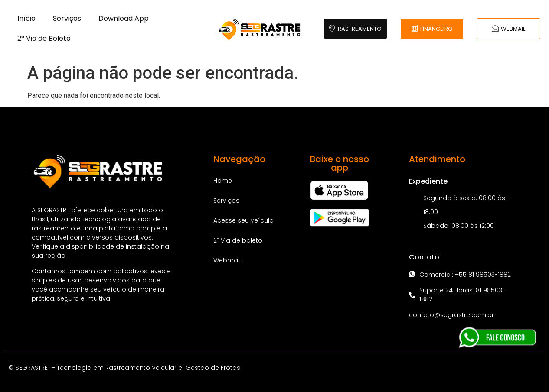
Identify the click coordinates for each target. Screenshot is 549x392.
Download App (124, 18)
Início (26, 18)
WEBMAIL (508, 29)
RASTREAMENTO (355, 29)
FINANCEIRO (432, 29)
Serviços (67, 18)
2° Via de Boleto (44, 38)
